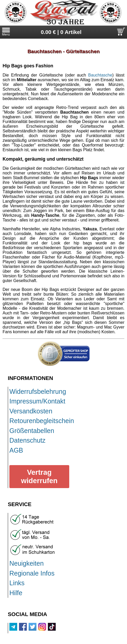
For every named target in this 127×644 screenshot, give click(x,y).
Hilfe (16, 593)
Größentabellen (32, 431)
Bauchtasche (100, 75)
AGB (16, 450)
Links (17, 583)
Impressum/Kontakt (37, 401)
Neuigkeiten (27, 563)
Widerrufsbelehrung (38, 391)
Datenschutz (27, 440)
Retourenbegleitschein (42, 421)
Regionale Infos (32, 573)
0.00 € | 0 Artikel (61, 32)
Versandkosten (31, 411)
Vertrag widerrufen (39, 476)
